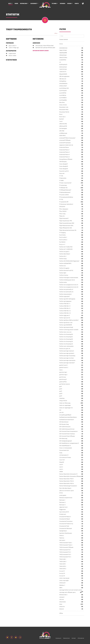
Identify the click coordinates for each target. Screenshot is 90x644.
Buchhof (62, 119)
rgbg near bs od (63, 507)
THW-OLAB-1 (63, 559)
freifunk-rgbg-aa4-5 (65, 315)
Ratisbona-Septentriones (66, 498)
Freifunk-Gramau (64, 275)
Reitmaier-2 (62, 502)
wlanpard (62, 597)
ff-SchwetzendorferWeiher (66, 197)
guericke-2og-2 (63, 375)
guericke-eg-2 (63, 379)
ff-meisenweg (63, 185)
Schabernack (63, 514)
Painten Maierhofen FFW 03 (67, 484)
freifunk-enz (63, 266)
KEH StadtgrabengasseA (66, 441)
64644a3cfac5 (63, 67)
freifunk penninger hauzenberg (67, 356)
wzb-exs (62, 599)
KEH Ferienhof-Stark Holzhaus (67, 434)
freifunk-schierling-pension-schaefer (69, 330)
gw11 (61, 386)
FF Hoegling (62, 233)
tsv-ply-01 (62, 571)
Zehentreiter (63, 602)
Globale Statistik (64, 39)
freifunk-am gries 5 (64, 252)
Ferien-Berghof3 (64, 166)
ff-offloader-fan (63, 188)
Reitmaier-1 (62, 500)
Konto (77, 4)
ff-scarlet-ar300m (64, 195)
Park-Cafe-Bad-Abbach (65, 488)
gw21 (61, 391)
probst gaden (63, 495)
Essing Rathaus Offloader (66, 159)
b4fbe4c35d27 (63, 86)
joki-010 (61, 413)
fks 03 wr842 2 (63, 240)
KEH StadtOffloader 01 (65, 446)
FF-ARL (61, 176)
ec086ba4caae (63, 133)
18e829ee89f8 (63, 53)
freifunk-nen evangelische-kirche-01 (69, 285)
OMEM (61, 472)
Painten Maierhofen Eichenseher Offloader (70, 476)
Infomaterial (81, 638)
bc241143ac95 (63, 91)
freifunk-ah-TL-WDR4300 (66, 249)
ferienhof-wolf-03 (64, 171)
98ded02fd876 (63, 74)
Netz (10, 4)
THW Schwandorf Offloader (66, 547)
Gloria (61, 370)
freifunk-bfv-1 (63, 256)
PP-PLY (61, 493)
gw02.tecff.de (63, 382)
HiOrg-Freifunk (63, 401)
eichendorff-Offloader (65, 140)
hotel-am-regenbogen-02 (66, 408)
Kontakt (74, 638)
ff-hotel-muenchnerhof (65, 183)
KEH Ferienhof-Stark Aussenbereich (68, 431)
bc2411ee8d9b (63, 100)
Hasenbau (62, 398)
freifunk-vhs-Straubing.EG (66, 337)
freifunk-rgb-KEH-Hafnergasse (67, 299)
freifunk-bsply (63, 259)
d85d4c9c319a (63, 124)
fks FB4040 (62, 242)
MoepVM (62, 462)
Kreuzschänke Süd (64, 450)
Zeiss (61, 604)
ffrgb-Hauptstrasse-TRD (66, 221)
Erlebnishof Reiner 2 (65, 152)
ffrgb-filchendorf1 (64, 218)
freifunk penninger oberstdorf (67, 363)
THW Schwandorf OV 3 (65, 555)
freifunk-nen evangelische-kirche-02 (69, 287)
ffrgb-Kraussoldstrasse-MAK (67, 223)
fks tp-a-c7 (62, 244)
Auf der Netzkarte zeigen (41, 51)
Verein (69, 4)
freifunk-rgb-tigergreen (65, 301)
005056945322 (63, 48)
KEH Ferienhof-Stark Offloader (67, 436)
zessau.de (62, 607)
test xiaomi (62, 540)
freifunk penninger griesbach (67, 353)
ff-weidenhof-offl (64, 202)
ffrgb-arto (62, 216)
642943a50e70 (63, 65)
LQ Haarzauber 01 (64, 455)
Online (61, 44)
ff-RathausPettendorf (65, 192)
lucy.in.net (62, 460)
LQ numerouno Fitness (65, 457)
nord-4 (61, 469)
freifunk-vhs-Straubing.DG (66, 334)
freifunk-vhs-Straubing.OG (66, 341)
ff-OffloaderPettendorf (65, 190)
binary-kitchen (63, 105)
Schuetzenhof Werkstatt (66, 528)
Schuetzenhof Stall (64, 526)
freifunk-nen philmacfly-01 (66, 289)
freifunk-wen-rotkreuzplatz (66, 346)
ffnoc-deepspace (64, 209)
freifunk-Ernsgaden (64, 268)
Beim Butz (62, 102)
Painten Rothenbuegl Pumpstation (68, 486)
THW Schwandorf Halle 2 (66, 545)
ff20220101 (62, 207)
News (16, 4)
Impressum (58, 638)
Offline (61, 613)
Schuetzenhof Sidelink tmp (66, 524)
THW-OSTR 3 (63, 569)
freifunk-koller (63, 282)
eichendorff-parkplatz (65, 143)
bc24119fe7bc (63, 95)
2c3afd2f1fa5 (63, 60)
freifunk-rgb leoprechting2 (66, 327)
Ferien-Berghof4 (64, 169)
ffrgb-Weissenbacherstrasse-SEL (68, 230)
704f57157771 (63, 72)
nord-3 (61, 467)
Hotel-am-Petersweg (65, 403)
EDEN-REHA (62, 136)
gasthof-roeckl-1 (64, 365)
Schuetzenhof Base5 (65, 519)
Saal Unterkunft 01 (64, 512)
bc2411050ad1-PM (64, 88)
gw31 (61, 396)
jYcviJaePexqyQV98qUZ (65, 415)
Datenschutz (66, 638)
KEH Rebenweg (63, 439)
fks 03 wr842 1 (63, 237)
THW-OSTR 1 (63, 564)
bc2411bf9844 (63, 98)
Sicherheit (34, 4)
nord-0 (61, 465)
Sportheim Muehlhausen (66, 533)
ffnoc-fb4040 (63, 211)
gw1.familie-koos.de (65, 384)
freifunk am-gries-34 (65, 349)
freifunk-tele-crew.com (65, 332)
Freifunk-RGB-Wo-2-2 (65, 311)
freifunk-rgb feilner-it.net (66, 323)
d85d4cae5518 (63, 126)
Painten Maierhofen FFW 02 (67, 481)
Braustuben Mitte (64, 110)
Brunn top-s (62, 117)
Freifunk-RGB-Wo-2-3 (65, 313)
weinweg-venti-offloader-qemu (67, 592)
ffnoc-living (62, 214)
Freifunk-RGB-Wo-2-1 (65, 308)
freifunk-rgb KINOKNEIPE (66, 325)
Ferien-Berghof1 (64, 164)
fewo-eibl (62, 173)
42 (60, 62)
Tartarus (62, 536)
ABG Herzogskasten (64, 76)
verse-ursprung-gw (64, 578)
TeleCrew (62, 538)
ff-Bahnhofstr (63, 178)
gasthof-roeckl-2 (64, 368)
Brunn (61, 114)
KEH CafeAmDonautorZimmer (67, 429)
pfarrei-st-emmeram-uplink (67, 491)
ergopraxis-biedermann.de (66, 145)
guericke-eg (62, 377)
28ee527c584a (63, 58)
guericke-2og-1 (63, 372)
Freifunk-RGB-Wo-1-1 (65, 304)
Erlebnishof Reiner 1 (64, 150)
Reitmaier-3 (62, 505)
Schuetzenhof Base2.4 (65, 517)
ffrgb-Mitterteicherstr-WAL (66, 226)
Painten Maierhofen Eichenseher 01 (68, 474)
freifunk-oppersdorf (64, 297)
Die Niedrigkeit (63, 128)
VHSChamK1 (62, 583)
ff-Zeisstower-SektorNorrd (66, 204)
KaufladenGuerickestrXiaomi (67, 420)
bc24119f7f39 (63, 93)
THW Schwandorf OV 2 (65, 552)
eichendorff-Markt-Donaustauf (67, 138)
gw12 (61, 389)
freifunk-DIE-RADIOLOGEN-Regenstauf (69, 261)
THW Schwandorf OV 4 (65, 557)
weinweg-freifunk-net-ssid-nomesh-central (71, 590)
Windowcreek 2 (63, 595)
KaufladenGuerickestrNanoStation (68, 417)
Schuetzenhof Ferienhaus (66, 521)
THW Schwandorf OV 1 (65, 550)
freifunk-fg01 (63, 273)
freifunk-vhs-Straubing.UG (66, 344)
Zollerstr (62, 609)
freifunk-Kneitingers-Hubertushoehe (69, 278)
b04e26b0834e (63, 84)
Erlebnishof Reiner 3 (65, 155)
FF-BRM (61, 181)
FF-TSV (61, 199)
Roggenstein (63, 510)
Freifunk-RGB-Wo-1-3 (65, 306)
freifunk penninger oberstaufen (67, 360)
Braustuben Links (64, 107)
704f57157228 (63, 69)
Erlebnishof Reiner (64, 147)
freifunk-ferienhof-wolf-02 (66, 270)
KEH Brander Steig (64, 424)
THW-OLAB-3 (63, 562)
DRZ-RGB (62, 131)
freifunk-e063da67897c (65, 263)
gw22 (61, 394)
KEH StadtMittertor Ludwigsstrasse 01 (69, 443)
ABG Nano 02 (63, 79)
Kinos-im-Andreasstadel (66, 448)
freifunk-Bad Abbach (65, 254)
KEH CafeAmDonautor (65, 427)
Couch (61, 121)
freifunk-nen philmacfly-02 (66, 292)
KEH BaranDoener (64, 422)
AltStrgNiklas (63, 81)
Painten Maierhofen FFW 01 (66, 479)
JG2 (60, 410)
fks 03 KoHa (62, 235)
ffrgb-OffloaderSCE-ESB (66, 228)
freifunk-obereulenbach (65, 294)
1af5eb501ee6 (63, 55)
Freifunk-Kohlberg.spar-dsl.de (67, 280)
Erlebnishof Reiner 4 (65, 157)
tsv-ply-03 (62, 573)
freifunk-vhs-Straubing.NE (66, 339)
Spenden (63, 4)
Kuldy (61, 453)
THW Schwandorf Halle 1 (66, 543)
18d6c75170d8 (63, 50)
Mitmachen (24, 4)
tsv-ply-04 (62, 576)
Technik (54, 4)
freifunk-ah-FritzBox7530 (66, 247)
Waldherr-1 (62, 585)
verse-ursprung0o (64, 581)
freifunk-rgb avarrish (65, 318)
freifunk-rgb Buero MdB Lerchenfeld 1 (69, 320)
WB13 (61, 588)
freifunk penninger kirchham (67, 358)
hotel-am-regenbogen (65, 405)
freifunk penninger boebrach (67, 351)
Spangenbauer (63, 531)
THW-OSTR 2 (63, 566)
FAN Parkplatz (63, 162)
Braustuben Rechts (64, 112)
